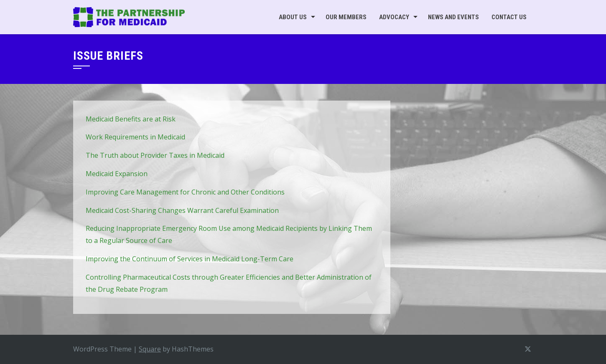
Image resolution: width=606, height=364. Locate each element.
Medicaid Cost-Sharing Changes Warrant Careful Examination (182, 210)
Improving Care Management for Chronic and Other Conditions (185, 192)
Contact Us (509, 17)
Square (150, 349)
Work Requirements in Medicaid (135, 137)
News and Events (453, 17)
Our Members (346, 17)
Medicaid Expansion (117, 174)
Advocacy (394, 17)
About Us (293, 17)
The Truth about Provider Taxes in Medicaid (155, 155)
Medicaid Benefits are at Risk (131, 119)
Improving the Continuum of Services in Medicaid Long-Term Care (190, 259)
